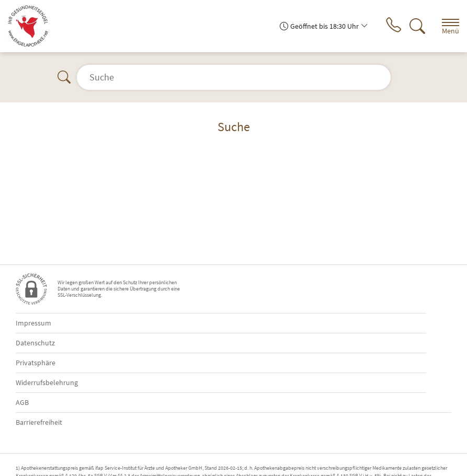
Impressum (33, 323)
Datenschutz (35, 343)
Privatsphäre (36, 363)
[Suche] (417, 26)
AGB (22, 402)
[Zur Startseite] (32, 26)
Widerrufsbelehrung (47, 382)
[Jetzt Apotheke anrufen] (393, 26)
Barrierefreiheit (39, 422)
